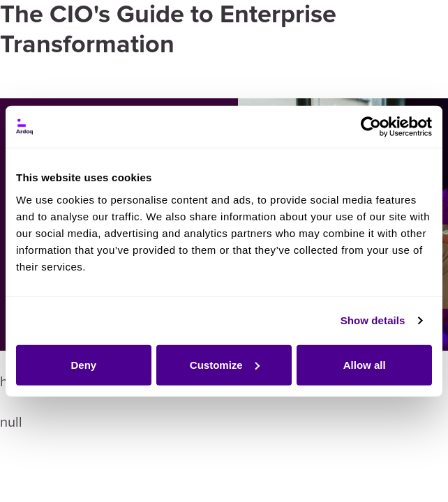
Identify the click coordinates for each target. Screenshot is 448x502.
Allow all (365, 364)
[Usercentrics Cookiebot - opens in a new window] (371, 127)
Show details (373, 320)
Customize (225, 364)
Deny (83, 364)
